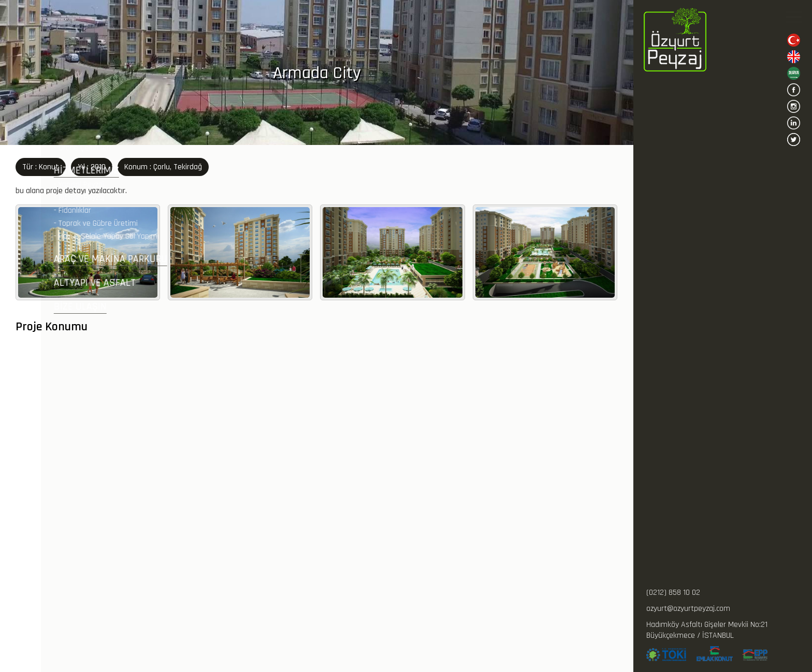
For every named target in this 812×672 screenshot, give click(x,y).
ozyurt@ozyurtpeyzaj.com (688, 609)
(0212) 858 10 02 (673, 593)
